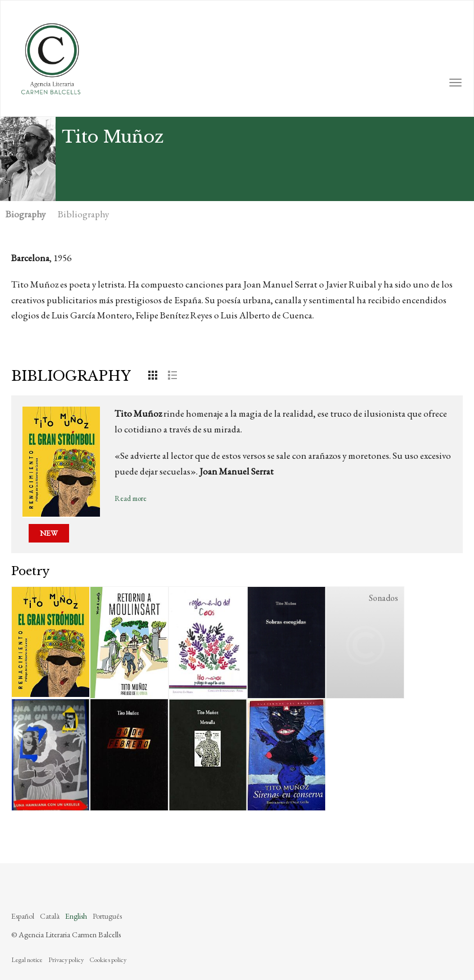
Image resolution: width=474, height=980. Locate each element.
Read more (131, 498)
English (76, 916)
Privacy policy (66, 960)
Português (107, 916)
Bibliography (83, 214)
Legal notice (27, 960)
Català (50, 916)
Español (23, 916)
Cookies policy (108, 960)
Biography (26, 214)
